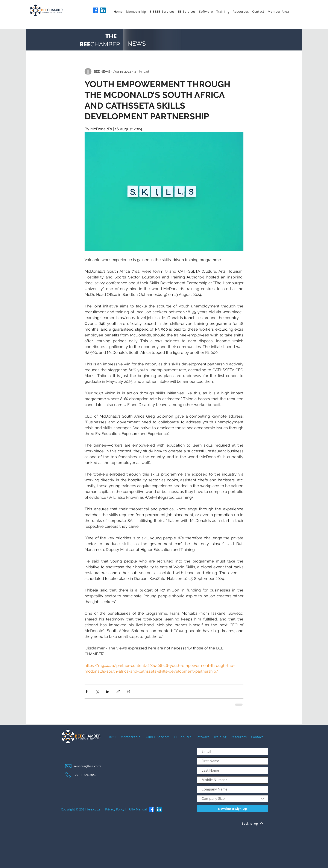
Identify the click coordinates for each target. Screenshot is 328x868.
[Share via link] (118, 691)
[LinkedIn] (103, 10)
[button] (138, 12)
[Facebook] (95, 10)
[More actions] (241, 71)
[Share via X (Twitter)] (97, 691)
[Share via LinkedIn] (108, 691)
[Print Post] (129, 691)
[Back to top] (252, 824)
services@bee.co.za (88, 766)
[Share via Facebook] (87, 691)
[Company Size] (232, 799)
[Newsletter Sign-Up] (232, 809)
